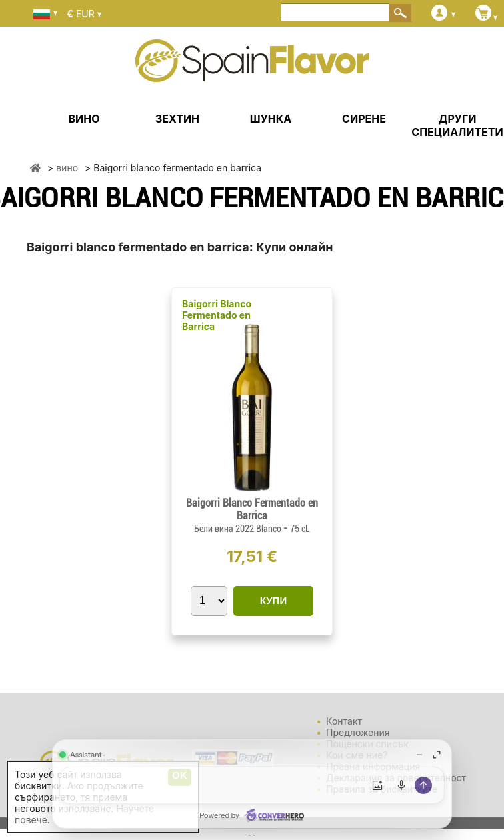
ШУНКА (271, 119)
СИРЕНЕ (364, 119)
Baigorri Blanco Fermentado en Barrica (217, 315)
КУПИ (273, 600)
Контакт (344, 721)
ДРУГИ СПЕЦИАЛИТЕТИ (457, 125)
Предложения (358, 732)
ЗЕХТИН (177, 119)
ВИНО (84, 119)
